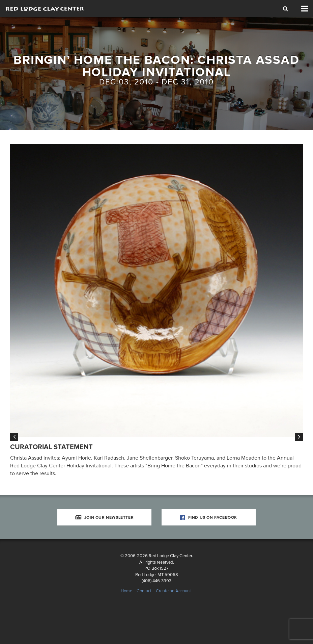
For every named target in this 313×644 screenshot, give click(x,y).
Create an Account (173, 617)
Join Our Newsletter (105, 543)
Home (126, 617)
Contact (144, 617)
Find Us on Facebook (209, 543)
